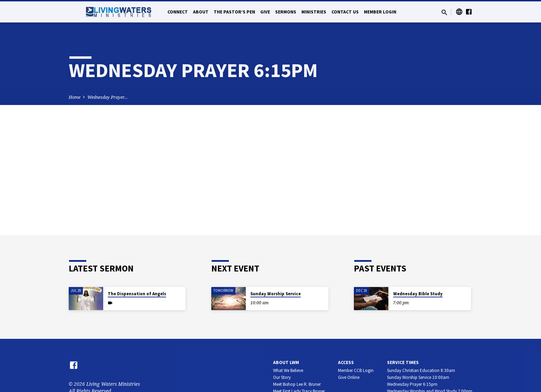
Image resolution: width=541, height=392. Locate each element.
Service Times (403, 362)
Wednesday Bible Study (418, 294)
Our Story (282, 377)
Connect (178, 12)
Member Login (380, 12)
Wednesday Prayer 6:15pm (412, 384)
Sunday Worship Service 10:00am (418, 377)
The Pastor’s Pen (234, 12)
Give (265, 12)
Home (75, 97)
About (201, 12)
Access (346, 362)
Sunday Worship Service (276, 294)
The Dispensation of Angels (137, 294)
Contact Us (345, 12)
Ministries (314, 12)
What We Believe (288, 370)
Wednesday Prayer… (108, 97)
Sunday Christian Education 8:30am (421, 370)
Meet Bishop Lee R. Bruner (297, 384)
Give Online (349, 377)
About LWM (286, 362)
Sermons (286, 12)
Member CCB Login (356, 370)
